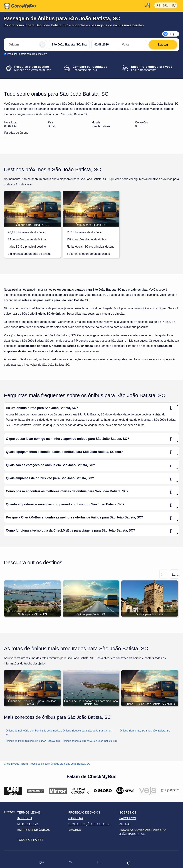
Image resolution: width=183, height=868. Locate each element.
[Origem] (26, 45)
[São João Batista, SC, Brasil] (69, 45)
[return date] (133, 45)
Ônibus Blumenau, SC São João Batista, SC (145, 731)
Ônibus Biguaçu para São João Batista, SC (87, 731)
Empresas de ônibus (34, 830)
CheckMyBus (12, 764)
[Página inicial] (20, 6)
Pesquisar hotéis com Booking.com (27, 54)
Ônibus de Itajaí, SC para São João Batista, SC (33, 741)
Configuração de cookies (89, 824)
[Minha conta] (147, 6)
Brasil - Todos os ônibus (35, 764)
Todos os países (30, 840)
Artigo (125, 824)
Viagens (75, 830)
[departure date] (105, 45)
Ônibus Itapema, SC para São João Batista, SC (90, 741)
